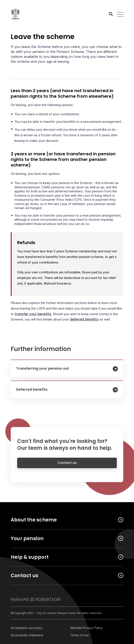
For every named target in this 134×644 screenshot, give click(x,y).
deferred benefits (84, 319)
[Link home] (30, 14)
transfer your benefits (33, 314)
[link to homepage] (36, 599)
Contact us (67, 466)
